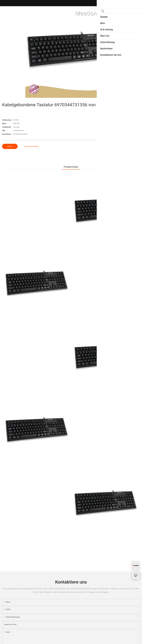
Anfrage (10, 146)
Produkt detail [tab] (71, 167)
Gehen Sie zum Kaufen (31, 146)
